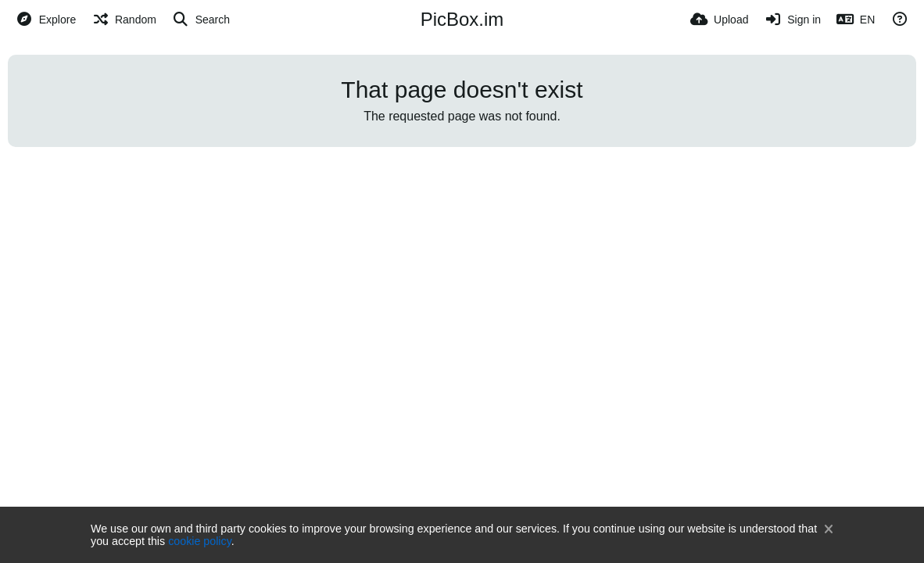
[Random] (124, 20)
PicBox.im (462, 19)
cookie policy (200, 541)
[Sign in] (792, 20)
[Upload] (719, 20)
